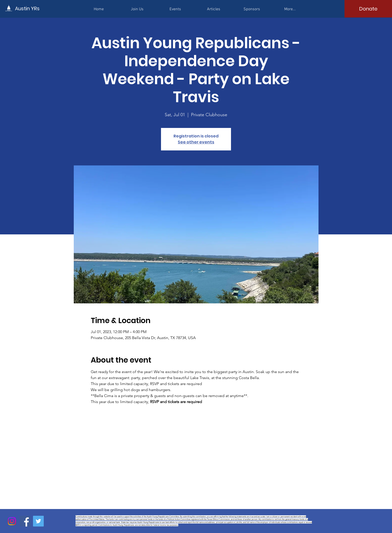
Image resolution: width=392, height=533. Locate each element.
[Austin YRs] (37, 8)
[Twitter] (38, 521)
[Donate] (368, 9)
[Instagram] (12, 521)
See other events (196, 142)
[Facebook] (25, 521)
